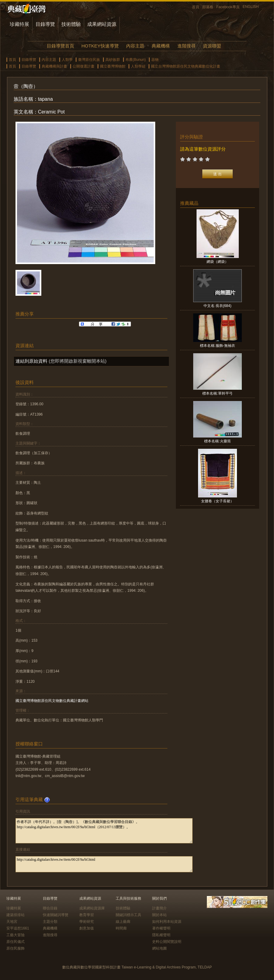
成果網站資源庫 (92, 908)
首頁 (196, 7)
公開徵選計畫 (84, 66)
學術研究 (87, 922)
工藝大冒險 (15, 935)
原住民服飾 (15, 948)
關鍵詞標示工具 (128, 915)
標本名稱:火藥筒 (217, 441)
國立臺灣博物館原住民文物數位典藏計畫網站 (52, 701)
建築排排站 (15, 915)
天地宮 (12, 922)
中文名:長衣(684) (217, 306)
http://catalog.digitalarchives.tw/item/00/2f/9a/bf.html (104, 864)
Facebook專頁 (228, 7)
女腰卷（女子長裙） (217, 501)
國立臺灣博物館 (113, 66)
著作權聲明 (161, 928)
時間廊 (121, 928)
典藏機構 (161, 46)
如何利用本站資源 (167, 922)
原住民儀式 (15, 942)
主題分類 (50, 922)
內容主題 (135, 46)
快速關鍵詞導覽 (56, 915)
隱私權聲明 (161, 935)
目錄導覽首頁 (60, 46)
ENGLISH (251, 7)
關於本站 (159, 915)
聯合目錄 (50, 908)
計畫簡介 (159, 908)
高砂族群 (113, 60)
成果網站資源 (102, 24)
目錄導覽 (45, 24)
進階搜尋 (187, 46)
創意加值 (87, 928)
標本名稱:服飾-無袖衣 (217, 346)
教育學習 (87, 915)
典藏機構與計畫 (54, 66)
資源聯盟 (212, 46)
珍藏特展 (19, 24)
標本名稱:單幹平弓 (217, 393)
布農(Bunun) (136, 60)
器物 (155, 60)
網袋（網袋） (217, 262)
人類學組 (138, 66)
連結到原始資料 (31, 361)
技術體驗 (71, 24)
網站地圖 (159, 948)
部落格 (208, 7)
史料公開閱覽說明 (167, 942)
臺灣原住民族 (89, 60)
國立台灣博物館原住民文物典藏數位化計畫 (186, 66)
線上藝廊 (123, 922)
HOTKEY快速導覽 (100, 46)
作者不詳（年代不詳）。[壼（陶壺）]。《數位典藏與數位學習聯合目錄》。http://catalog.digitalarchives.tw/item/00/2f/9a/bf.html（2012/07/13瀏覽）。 (104, 831)
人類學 (67, 60)
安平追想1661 (18, 928)
